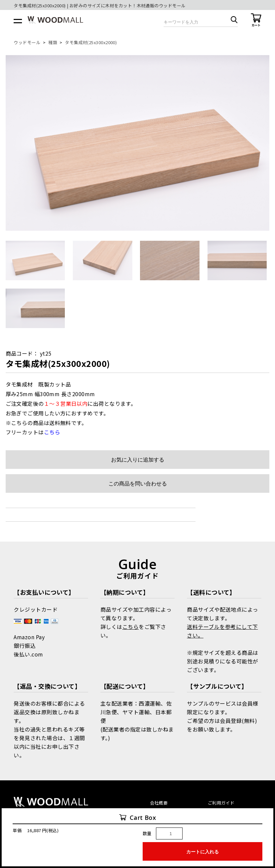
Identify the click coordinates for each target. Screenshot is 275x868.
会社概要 (159, 803)
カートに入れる (203, 852)
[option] (138, 143)
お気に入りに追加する (138, 460)
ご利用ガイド (221, 803)
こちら (131, 627)
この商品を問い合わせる (138, 484)
